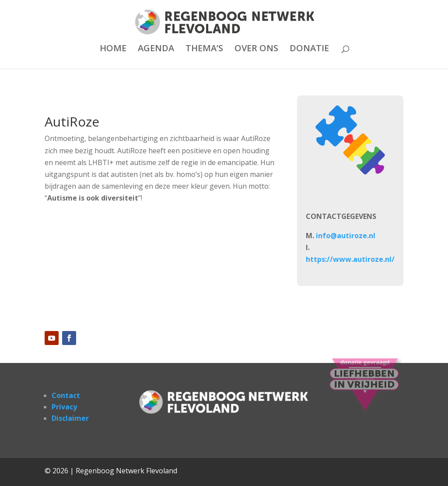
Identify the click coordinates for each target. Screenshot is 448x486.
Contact (66, 395)
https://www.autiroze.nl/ (350, 259)
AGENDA (156, 49)
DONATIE (309, 49)
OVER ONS (256, 49)
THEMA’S (204, 49)
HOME (113, 49)
